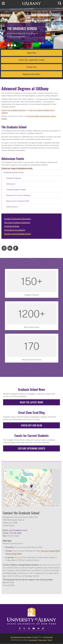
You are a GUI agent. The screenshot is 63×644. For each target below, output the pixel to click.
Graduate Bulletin (12, 226)
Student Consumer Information (18, 219)
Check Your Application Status (32, 60)
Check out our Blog (32, 425)
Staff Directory (12, 207)
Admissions (11, 184)
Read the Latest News (31, 402)
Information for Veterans (15, 230)
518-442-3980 (16, 533)
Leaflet (44, 506)
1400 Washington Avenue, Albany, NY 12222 (24, 637)
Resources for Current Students (18, 195)
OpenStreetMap (51, 506)
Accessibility (33, 640)
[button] (31, 486)
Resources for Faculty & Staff (18, 201)
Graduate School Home (14, 173)
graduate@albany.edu (18, 530)
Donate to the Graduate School (17, 234)
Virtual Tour (31, 67)
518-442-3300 (48, 637)
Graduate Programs (14, 178)
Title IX (50, 640)
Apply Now (31, 53)
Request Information (31, 74)
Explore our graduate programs (13, 110)
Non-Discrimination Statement (17, 222)
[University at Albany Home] (31, 3)
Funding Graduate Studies (16, 190)
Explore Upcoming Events (31, 448)
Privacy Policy (42, 640)
